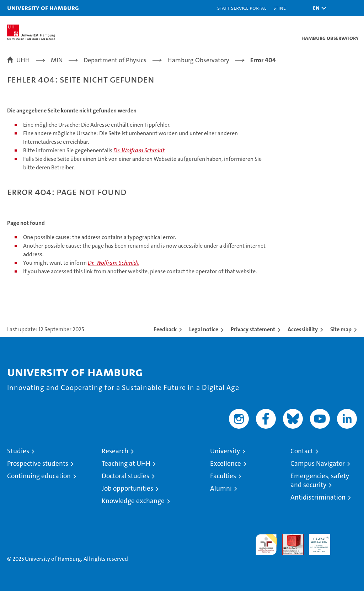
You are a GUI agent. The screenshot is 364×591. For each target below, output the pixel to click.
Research (115, 451)
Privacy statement (253, 329)
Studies (18, 451)
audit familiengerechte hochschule (266, 544)
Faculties (223, 476)
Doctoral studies (125, 476)
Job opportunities (127, 488)
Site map (341, 329)
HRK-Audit (316, 541)
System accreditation (346, 541)
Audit (289, 537)
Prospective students (38, 463)
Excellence (226, 463)
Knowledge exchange (133, 501)
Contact (302, 451)
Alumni (221, 488)
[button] (318, 8)
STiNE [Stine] (280, 8)
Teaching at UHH (126, 463)
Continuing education (39, 476)
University (225, 451)
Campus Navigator (318, 463)
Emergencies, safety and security (320, 480)
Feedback (165, 329)
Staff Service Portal (242, 8)
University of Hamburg (43, 8)
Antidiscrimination (318, 497)
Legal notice (204, 329)
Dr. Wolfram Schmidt (139, 150)
